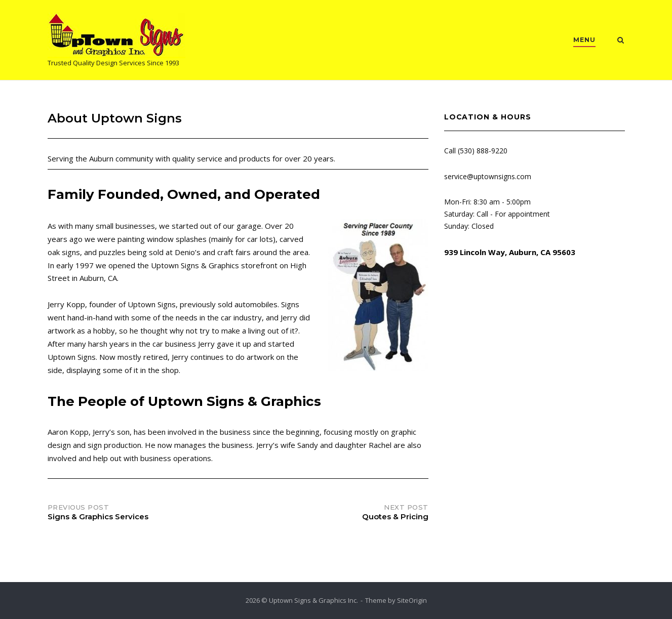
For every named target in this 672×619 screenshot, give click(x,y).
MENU (584, 40)
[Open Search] (621, 41)
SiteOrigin (412, 600)
